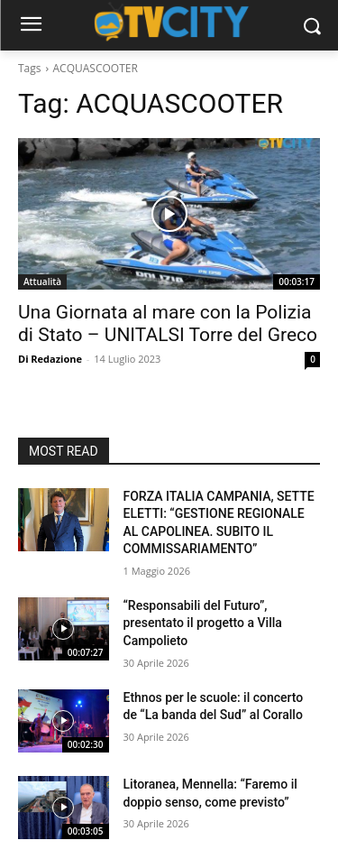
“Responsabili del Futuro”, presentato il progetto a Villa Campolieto (203, 623)
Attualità (42, 282)
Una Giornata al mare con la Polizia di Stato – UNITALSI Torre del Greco (168, 323)
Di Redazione (50, 359)
